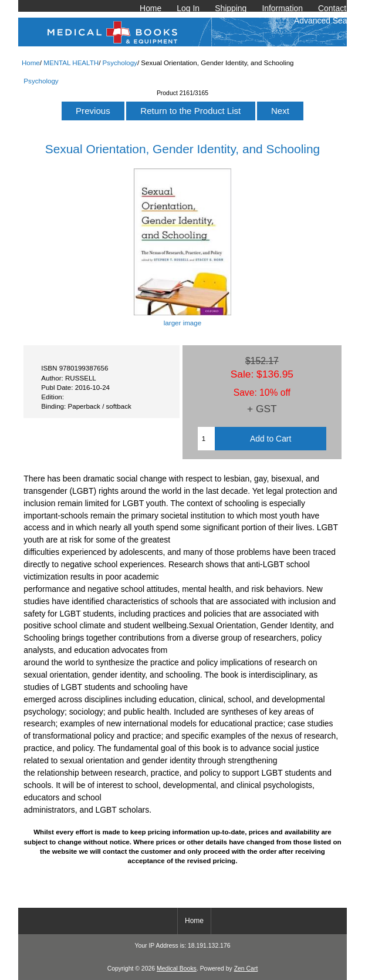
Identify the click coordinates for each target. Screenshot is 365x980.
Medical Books (177, 969)
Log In (188, 8)
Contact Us (338, 8)
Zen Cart (246, 969)
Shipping (231, 8)
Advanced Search (326, 21)
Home (151, 8)
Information (282, 8)
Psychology (120, 63)
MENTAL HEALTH (71, 63)
